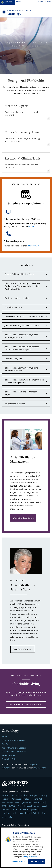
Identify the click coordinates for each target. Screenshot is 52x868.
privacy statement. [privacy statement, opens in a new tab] (30, 857)
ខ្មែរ (44, 813)
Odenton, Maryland (13, 359)
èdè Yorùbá (39, 802)
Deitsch (36, 813)
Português (16, 799)
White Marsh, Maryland (15, 404)
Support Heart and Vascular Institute (25, 704)
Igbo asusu (26, 802)
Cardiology (14, 14)
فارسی (21, 813)
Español (5, 795)
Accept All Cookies (37, 861)
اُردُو (14, 813)
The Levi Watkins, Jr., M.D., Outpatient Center (24, 316)
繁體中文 (24, 795)
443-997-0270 (34, 246)
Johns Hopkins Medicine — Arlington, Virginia (21, 393)
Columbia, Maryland (13, 307)
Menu (19, 2)
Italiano (27, 799)
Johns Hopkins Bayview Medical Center (22, 326)
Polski (15, 810)
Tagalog (44, 795)
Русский (5, 799)
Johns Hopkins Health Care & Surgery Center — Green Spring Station (24, 381)
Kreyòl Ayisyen (32, 806)
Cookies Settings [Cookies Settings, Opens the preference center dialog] (19, 861)
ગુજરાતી (34, 810)
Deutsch (6, 810)
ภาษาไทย (6, 813)
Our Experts (7, 744)
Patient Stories (8, 755)
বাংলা (4, 806)
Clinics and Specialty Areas (14, 740)
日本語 (12, 806)
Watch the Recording (22, 518)
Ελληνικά (24, 810)
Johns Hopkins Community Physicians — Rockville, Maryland (22, 336)
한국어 (20, 806)
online (31, 226)
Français (34, 795)
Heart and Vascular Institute (20, 10)
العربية (44, 806)
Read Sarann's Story (22, 649)
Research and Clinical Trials (14, 752)
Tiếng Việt (38, 799)
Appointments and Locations (15, 748)
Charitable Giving (10, 759)
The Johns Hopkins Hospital (17, 298)
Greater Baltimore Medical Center (20, 274)
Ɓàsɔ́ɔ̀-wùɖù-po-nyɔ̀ (10, 802)
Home (5, 737)
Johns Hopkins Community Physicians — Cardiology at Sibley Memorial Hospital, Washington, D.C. (22, 286)
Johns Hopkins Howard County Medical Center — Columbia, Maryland (22, 348)
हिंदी (29, 813)
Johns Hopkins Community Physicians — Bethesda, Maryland (22, 369)
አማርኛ (14, 795)
